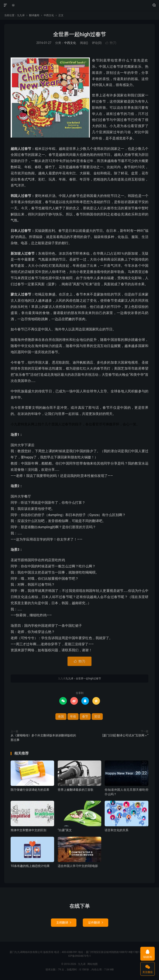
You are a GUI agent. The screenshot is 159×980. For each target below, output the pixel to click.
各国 (61, 716)
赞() (111, 43)
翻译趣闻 (34, 15)
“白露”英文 (65, 830)
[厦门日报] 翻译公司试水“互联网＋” (125, 735)
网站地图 (93, 964)
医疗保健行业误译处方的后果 (30, 790)
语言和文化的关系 (117, 830)
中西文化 (49, 15)
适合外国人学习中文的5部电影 (78, 866)
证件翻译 (96, 923)
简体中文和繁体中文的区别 (28, 830)
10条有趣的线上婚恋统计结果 (30, 866)
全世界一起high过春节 (79, 34)
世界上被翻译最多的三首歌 (76, 790)
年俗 (73, 716)
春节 (85, 716)
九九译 (79, 5)
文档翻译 (64, 923)
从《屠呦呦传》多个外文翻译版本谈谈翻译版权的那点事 (43, 738)
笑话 (97, 716)
